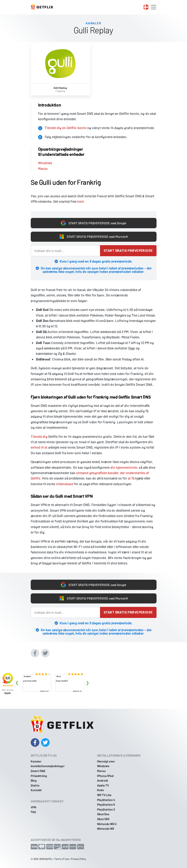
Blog (34, 780)
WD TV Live (104, 795)
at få (131, 478)
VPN (33, 807)
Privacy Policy (78, 859)
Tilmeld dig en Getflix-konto (66, 128)
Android (102, 780)
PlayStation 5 (106, 804)
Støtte (35, 785)
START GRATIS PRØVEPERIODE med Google (93, 223)
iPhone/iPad (105, 776)
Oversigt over (106, 761)
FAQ (33, 812)
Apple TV (103, 785)
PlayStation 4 (106, 800)
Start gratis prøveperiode (128, 250)
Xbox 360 (103, 819)
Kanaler (36, 761)
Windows (45, 163)
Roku (101, 790)
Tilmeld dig (39, 436)
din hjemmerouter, (124, 467)
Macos (43, 168)
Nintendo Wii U (107, 824)
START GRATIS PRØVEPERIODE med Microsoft (93, 237)
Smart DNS (38, 771)
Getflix (49, 859)
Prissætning (39, 776)
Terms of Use (61, 859)
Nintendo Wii (106, 828)
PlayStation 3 (106, 809)
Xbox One (103, 814)
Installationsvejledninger (48, 766)
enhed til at (39, 447)
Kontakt (36, 790)
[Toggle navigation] (154, 7)
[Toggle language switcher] (146, 7)
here (80, 201)
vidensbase (65, 484)
